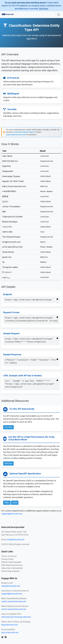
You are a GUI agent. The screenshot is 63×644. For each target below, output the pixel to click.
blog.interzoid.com (10, 625)
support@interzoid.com (16, 135)
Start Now (8, 463)
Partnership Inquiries (10, 571)
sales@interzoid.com (11, 586)
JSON (15, 503)
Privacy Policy (7, 559)
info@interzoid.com (16, 540)
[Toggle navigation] (59, 15)
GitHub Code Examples (11, 562)
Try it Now (8, 427)
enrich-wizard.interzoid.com (14, 609)
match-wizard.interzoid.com (14, 601)
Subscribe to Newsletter (12, 568)
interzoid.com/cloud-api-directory (16, 617)
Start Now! (44, 9)
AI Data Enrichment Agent (24, 132)
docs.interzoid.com (10, 632)
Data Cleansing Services (12, 565)
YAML (7, 503)
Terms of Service (9, 556)
